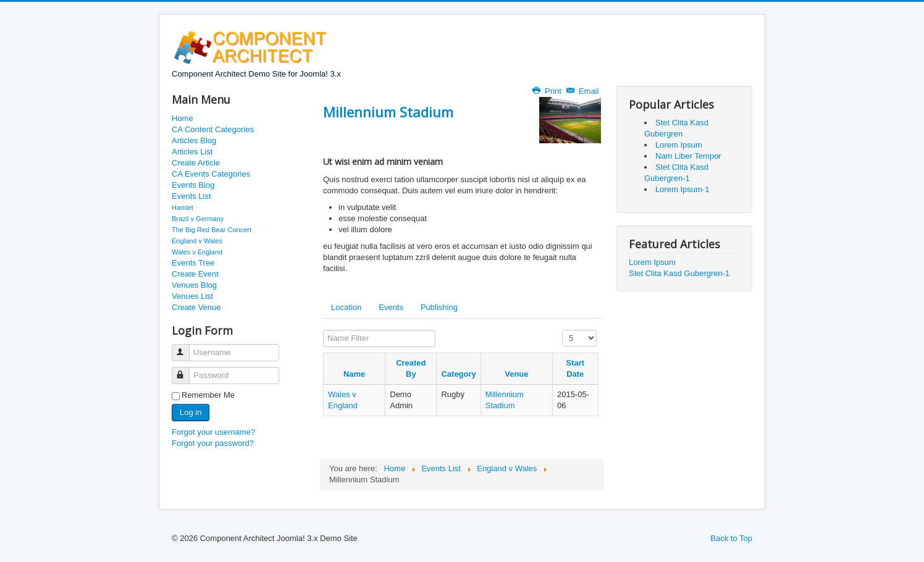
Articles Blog (194, 140)
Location (346, 307)
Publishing (439, 307)
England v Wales (197, 241)
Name (354, 374)
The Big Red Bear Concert (212, 230)
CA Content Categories (213, 129)
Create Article (196, 163)
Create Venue (196, 307)
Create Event (195, 274)
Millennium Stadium (388, 112)
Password (186, 370)
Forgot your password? (213, 443)
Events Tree (193, 263)
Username (186, 347)
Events (391, 307)
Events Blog (193, 185)
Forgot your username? (213, 432)
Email (583, 91)
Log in (191, 412)
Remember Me (208, 395)
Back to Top (731, 538)
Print (548, 91)
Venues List (192, 296)
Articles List (192, 152)
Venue (516, 374)
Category (458, 374)
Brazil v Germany (198, 219)
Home (183, 118)
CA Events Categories (211, 174)
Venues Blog (194, 285)
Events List (191, 196)
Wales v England (197, 252)
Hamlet (183, 208)
